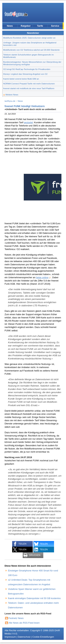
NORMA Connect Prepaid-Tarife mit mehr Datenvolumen (29, 84)
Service (55, 26)
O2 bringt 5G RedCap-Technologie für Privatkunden (27, 69)
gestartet (28, 122)
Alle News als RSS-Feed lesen (24, 623)
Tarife (40, 26)
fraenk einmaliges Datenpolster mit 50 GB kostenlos (34, 598)
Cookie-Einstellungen (43, 637)
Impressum (10, 637)
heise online (42, 277)
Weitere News (12, 95)
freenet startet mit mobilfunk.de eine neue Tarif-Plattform (29, 88)
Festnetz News (16, 618)
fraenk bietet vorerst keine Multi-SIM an (21, 79)
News (10, 26)
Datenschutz (24, 637)
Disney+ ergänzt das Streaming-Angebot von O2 (25, 74)
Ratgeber (26, 26)
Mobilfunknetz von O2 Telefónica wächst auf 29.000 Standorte (31, 50)
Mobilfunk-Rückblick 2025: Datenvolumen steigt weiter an (29, 38)
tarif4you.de (10, 101)
